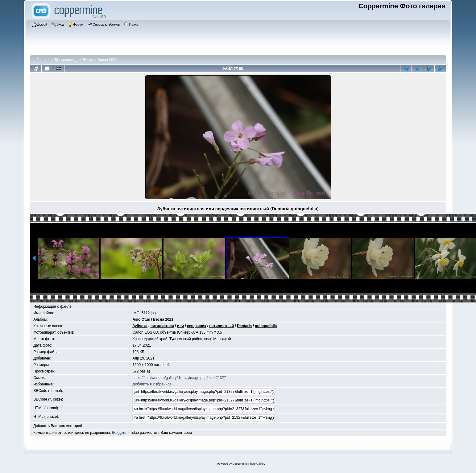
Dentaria (244, 326)
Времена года (67, 60)
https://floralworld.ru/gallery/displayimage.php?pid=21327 (179, 378)
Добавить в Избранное (152, 384)
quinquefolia (266, 326)
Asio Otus (141, 319)
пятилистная (162, 326)
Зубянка (140, 326)
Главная (43, 60)
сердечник (197, 326)
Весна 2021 (107, 60)
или (180, 326)
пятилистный (221, 326)
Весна (88, 60)
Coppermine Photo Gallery (249, 464)
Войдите (119, 433)
